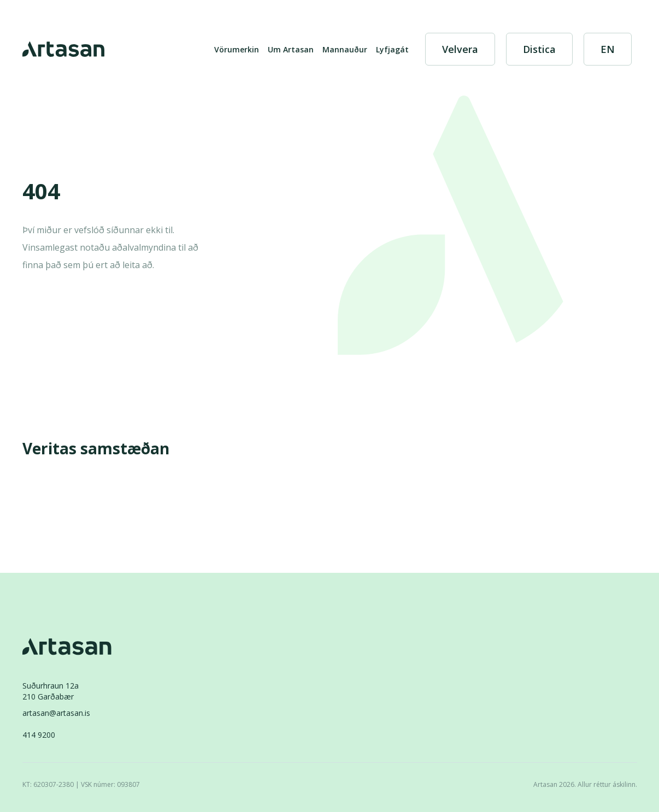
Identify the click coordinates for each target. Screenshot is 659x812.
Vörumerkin (237, 49)
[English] (608, 49)
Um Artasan (291, 49)
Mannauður (345, 49)
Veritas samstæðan (96, 449)
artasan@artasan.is (56, 713)
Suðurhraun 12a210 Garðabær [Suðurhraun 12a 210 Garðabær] (51, 691)
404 (41, 192)
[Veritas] (62, 483)
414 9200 (39, 735)
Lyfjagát (392, 49)
